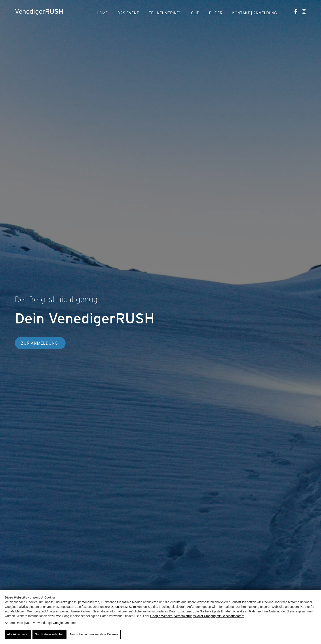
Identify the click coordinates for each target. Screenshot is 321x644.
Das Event (128, 13)
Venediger (39, 11)
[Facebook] (296, 11)
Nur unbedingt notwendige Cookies (94, 634)
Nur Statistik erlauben (49, 634)
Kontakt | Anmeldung (255, 13)
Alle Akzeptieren (18, 634)
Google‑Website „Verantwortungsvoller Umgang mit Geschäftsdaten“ (197, 616)
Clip (195, 13)
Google (58, 623)
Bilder (216, 13)
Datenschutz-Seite (123, 607)
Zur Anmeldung (39, 343)
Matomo (70, 623)
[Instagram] (304, 11)
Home (102, 13)
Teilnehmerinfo (165, 13)
